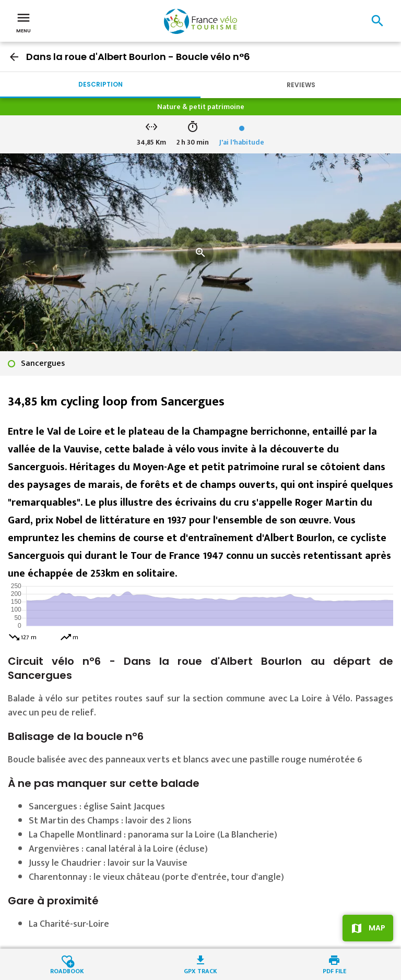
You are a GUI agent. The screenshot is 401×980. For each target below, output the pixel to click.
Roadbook (67, 970)
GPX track (200, 970)
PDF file (334, 970)
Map (377, 928)
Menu (23, 22)
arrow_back (14, 57)
